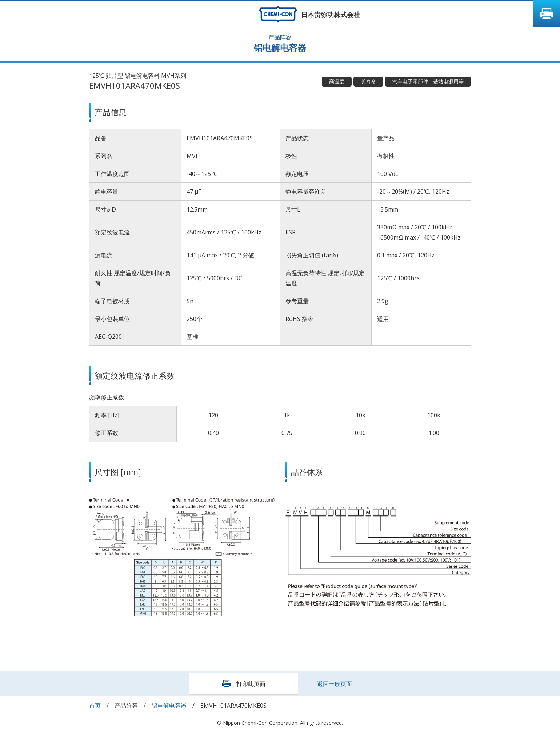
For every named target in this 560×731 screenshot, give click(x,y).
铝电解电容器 (169, 706)
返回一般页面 (335, 684)
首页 (95, 706)
